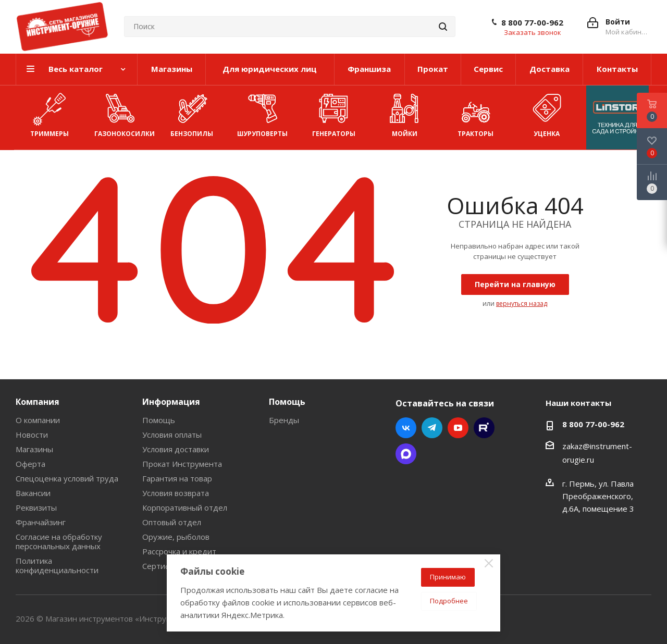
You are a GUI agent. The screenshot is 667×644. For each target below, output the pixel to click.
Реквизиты (36, 507)
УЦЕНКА (547, 113)
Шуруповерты (262, 113)
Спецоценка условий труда (67, 478)
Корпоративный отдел (185, 507)
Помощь (159, 420)
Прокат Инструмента (182, 464)
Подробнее (449, 601)
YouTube (458, 428)
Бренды (284, 420)
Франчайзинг (41, 522)
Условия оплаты (172, 435)
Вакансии (33, 493)
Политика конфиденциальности (57, 565)
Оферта (30, 464)
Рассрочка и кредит (179, 551)
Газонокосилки (125, 113)
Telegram (432, 428)
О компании (38, 420)
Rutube (484, 428)
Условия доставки (176, 449)
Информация (171, 402)
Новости (32, 435)
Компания (38, 402)
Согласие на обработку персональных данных (59, 541)
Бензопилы (192, 113)
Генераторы (334, 113)
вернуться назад (522, 304)
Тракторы (475, 113)
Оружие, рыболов (176, 537)
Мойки (404, 113)
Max (406, 454)
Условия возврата (176, 493)
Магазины (34, 449)
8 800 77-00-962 (532, 22)
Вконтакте (406, 428)
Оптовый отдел (172, 522)
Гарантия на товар (177, 478)
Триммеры (50, 113)
